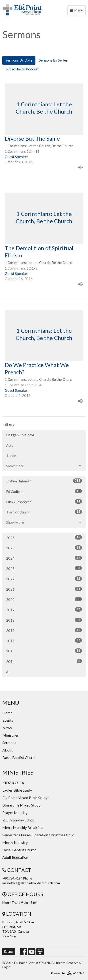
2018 (44, 620)
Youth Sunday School (19, 820)
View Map (9, 936)
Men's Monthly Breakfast (23, 827)
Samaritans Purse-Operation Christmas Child (38, 835)
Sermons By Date (19, 60)
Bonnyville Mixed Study (21, 805)
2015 (44, 651)
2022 (44, 579)
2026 (44, 537)
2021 (44, 589)
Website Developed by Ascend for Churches (44, 972)
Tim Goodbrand (44, 512)
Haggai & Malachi (20, 435)
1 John (11, 456)
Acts (10, 445)
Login (6, 967)
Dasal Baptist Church (19, 757)
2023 (44, 568)
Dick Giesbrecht (44, 502)
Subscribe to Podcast (22, 69)
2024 (44, 558)
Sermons (9, 743)
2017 (44, 630)
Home (7, 713)
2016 (44, 641)
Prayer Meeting (15, 812)
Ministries (11, 735)
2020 (44, 599)
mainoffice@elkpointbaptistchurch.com (31, 883)
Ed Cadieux (44, 491)
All (8, 672)
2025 (44, 548)
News (7, 728)
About (8, 750)
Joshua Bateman (44, 481)
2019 (44, 609)
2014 (44, 661)
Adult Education (15, 857)
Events (8, 720)
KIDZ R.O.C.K (13, 783)
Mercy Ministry (15, 842)
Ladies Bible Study (17, 790)
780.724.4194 (12, 878)
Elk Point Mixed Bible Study (25, 798)
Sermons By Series (53, 60)
